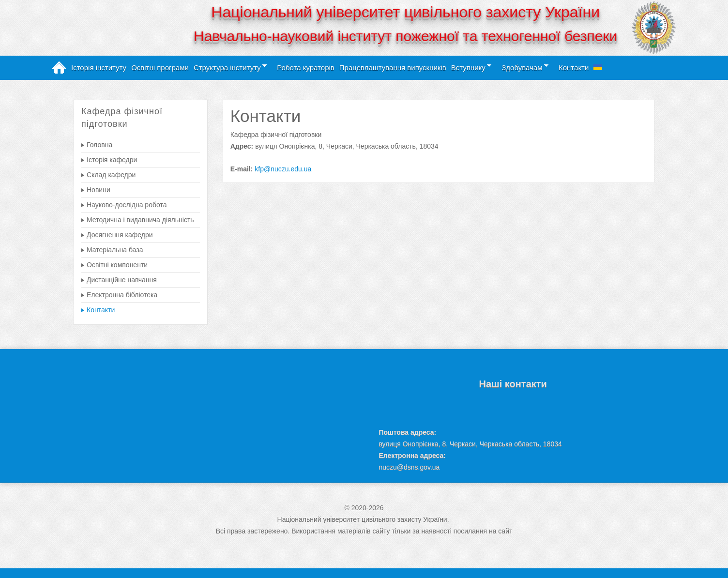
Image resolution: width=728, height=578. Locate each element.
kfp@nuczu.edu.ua (283, 169)
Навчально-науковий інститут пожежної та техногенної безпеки (405, 36)
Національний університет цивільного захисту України (405, 12)
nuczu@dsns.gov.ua (409, 467)
